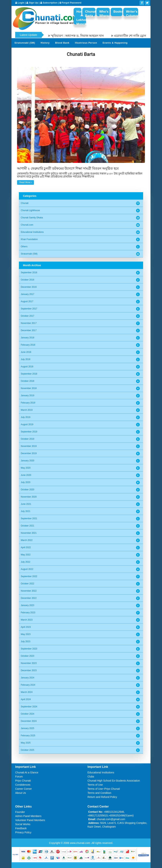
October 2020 (28, 490)
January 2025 (28, 728)
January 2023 (28, 605)
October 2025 (28, 750)
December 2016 (29, 287)
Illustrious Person (86, 43)
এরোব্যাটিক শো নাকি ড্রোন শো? (137, 36)
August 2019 (27, 424)
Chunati (25, 203)
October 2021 (28, 526)
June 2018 (26, 352)
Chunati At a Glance (27, 772)
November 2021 (29, 533)
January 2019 (28, 396)
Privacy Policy (23, 832)
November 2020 (29, 497)
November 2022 (29, 591)
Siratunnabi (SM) (25, 43)
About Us (21, 793)
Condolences (23, 785)
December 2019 (29, 453)
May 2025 (26, 743)
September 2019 (29, 432)
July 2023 (25, 641)
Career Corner (23, 789)
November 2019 (29, 446)
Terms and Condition (99, 793)
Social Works (23, 824)
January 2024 (28, 678)
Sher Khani (58, 52)
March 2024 (27, 692)
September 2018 (29, 374)
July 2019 (25, 417)
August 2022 (27, 569)
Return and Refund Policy (102, 797)
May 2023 (26, 634)
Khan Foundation (29, 239)
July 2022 (25, 562)
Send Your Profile (82, 52)
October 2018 (28, 381)
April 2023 (26, 627)
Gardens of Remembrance (30, 52)
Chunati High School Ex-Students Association (114, 781)
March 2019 (27, 410)
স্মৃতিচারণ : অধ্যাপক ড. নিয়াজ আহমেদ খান (81, 36)
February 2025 (28, 736)
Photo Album (106, 52)
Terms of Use (95, 785)
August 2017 (27, 301)
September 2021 (29, 518)
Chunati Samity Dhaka (32, 218)
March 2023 (27, 620)
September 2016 (29, 273)
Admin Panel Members (28, 816)
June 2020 (26, 475)
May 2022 (26, 555)
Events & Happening (115, 43)
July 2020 (25, 482)
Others (24, 247)
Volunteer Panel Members (30, 820)
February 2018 (28, 345)
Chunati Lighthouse (30, 210)
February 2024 (28, 685)
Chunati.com (27, 225)
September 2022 (29, 576)
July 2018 (25, 359)
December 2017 (29, 330)
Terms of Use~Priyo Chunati (104, 789)
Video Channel (128, 52)
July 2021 (25, 511)
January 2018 (28, 338)
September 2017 (29, 309)
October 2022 (28, 584)
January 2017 (28, 294)
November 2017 (29, 323)
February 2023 (28, 613)
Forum (19, 777)
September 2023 (29, 649)
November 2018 (29, 388)
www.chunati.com (80, 843)
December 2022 (29, 598)
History (45, 43)
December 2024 (29, 721)
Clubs (91, 777)
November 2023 (29, 663)
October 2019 (28, 439)
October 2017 (28, 316)
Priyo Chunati (23, 781)
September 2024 (29, 707)
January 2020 (28, 461)
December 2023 (29, 670)
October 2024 (28, 714)
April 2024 (26, 699)
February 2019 (28, 403)
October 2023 (28, 656)
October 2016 (28, 280)
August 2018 (27, 367)
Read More (25, 182)
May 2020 (26, 468)
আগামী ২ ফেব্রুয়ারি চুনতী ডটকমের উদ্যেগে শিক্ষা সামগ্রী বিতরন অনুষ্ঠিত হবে (68, 168)
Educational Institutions (32, 232)
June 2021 (26, 504)
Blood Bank (62, 43)
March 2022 (27, 540)
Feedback (21, 828)
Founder (20, 812)
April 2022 (26, 547)
